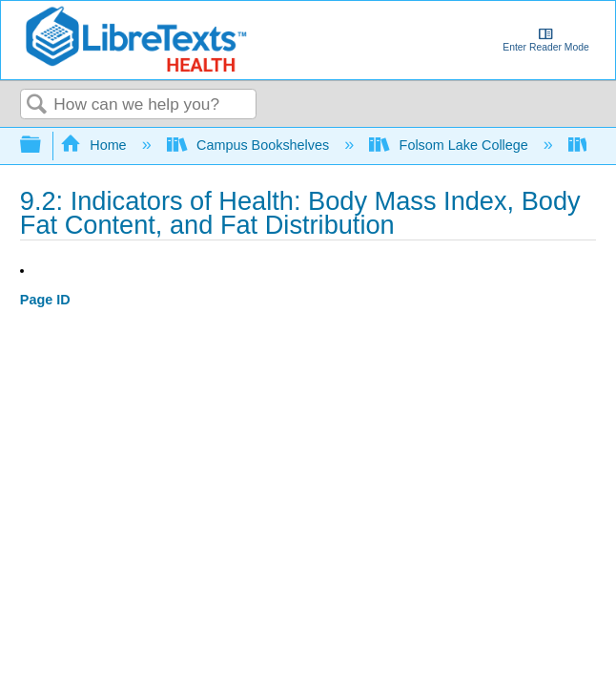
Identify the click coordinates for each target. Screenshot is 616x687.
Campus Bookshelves (250, 145)
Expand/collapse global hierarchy (43, 146)
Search (37, 105)
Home (95, 145)
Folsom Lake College (451, 145)
